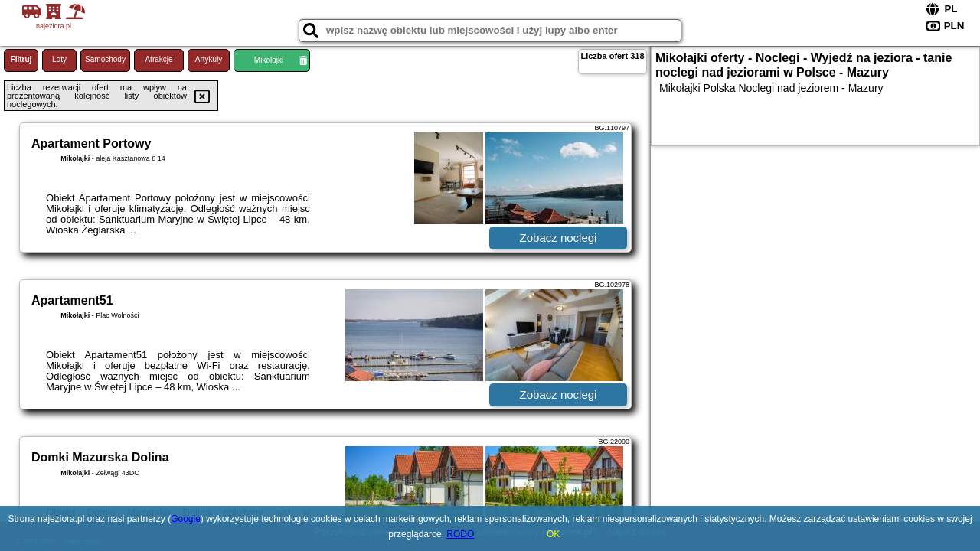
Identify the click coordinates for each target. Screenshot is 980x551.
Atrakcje (158, 59)
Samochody (105, 59)
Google (186, 519)
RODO (460, 534)
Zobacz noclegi (559, 238)
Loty (59, 59)
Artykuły (209, 59)
